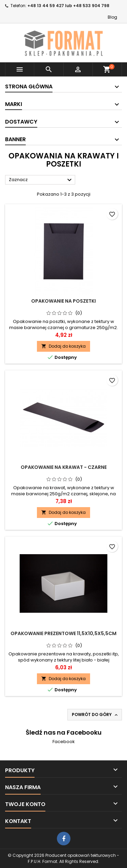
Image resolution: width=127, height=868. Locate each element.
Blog (112, 17)
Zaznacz (41, 180)
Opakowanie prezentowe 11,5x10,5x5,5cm (63, 633)
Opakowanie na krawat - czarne (64, 467)
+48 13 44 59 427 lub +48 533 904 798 (68, 6)
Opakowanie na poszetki (63, 301)
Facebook (64, 742)
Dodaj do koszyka (63, 346)
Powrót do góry (95, 715)
